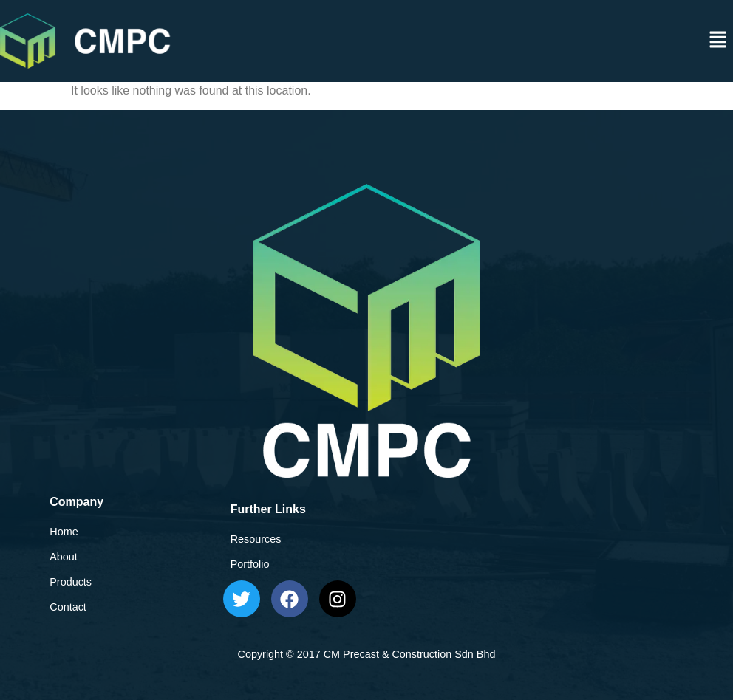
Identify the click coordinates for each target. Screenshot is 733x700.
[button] (718, 41)
